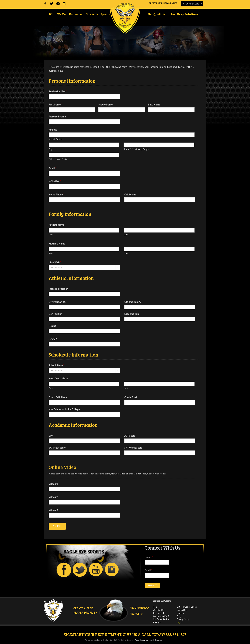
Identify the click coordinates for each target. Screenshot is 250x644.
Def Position (55, 314)
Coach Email (131, 397)
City (51, 149)
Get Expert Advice (161, 619)
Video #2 (53, 497)
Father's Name (56, 225)
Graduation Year (58, 91)
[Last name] (159, 230)
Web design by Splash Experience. (150, 640)
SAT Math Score (57, 448)
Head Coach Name (58, 378)
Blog (179, 616)
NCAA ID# (55, 181)
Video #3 (53, 510)
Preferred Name (58, 116)
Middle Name (105, 105)
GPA (51, 436)
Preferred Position (58, 289)
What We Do (159, 610)
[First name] (84, 230)
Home (156, 607)
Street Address (57, 139)
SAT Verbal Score (133, 448)
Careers (180, 613)
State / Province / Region (137, 149)
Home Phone (56, 194)
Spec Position (132, 314)
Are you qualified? (161, 616)
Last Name (155, 105)
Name (149, 557)
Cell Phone (131, 194)
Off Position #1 (57, 302)
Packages (157, 623)
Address (53, 130)
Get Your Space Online (187, 607)
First (51, 235)
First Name (55, 105)
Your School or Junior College (64, 409)
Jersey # (53, 339)
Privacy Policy (183, 619)
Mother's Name (57, 244)
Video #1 (53, 484)
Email (52, 168)
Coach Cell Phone (58, 397)
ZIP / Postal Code (58, 159)
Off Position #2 (133, 302)
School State (56, 365)
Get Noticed (158, 613)
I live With (55, 262)
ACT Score (130, 436)
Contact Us (182, 610)
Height (52, 326)
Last (126, 235)
